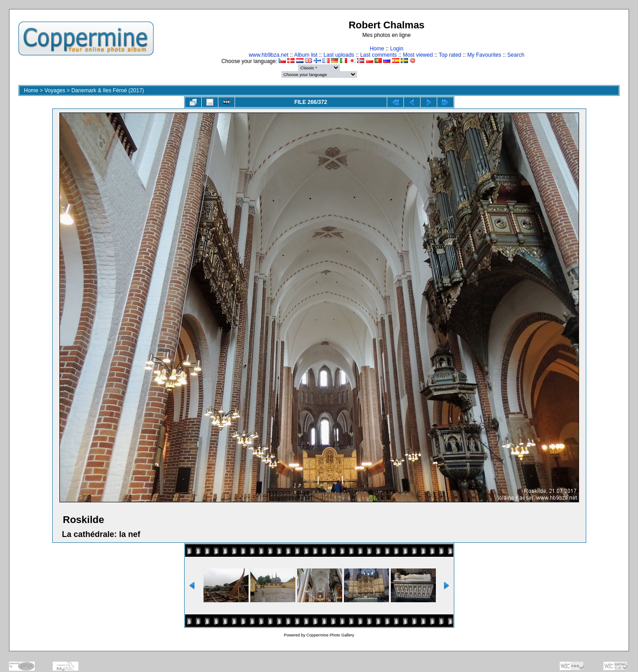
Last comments (378, 55)
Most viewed (418, 55)
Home (377, 49)
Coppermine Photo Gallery (330, 635)
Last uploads (339, 55)
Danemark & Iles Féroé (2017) (107, 90)
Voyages (55, 90)
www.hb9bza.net (268, 55)
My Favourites (484, 55)
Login (396, 49)
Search (516, 55)
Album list (306, 55)
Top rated (450, 55)
